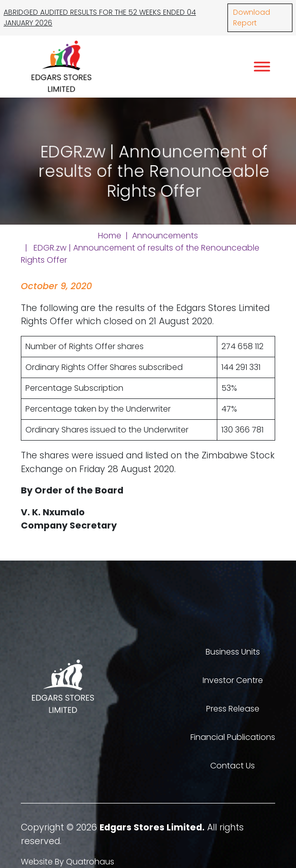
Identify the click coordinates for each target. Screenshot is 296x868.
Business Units (233, 652)
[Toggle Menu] (262, 66)
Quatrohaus (90, 862)
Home (110, 236)
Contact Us (233, 766)
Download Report (252, 18)
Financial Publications (233, 737)
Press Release (233, 709)
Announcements (165, 236)
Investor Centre (233, 680)
